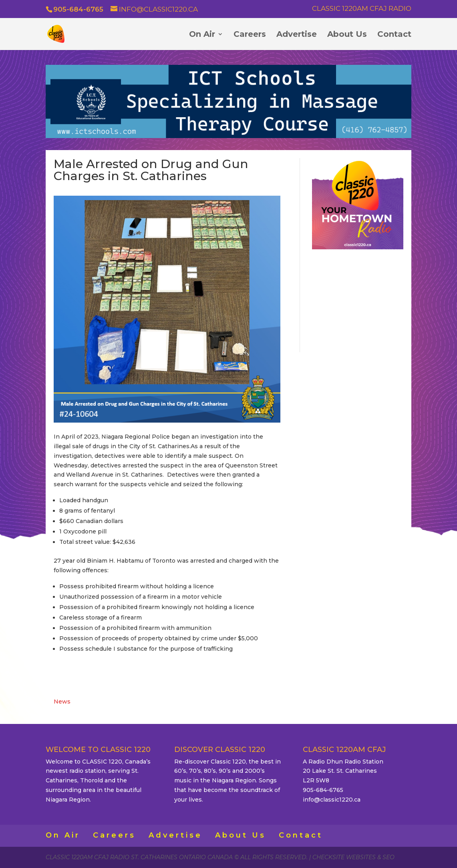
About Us (347, 35)
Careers (250, 35)
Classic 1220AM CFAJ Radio (362, 9)
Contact (394, 35)
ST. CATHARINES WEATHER (358, 299)
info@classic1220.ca (332, 800)
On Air (202, 35)
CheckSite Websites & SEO (353, 857)
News (62, 702)
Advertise (297, 35)
